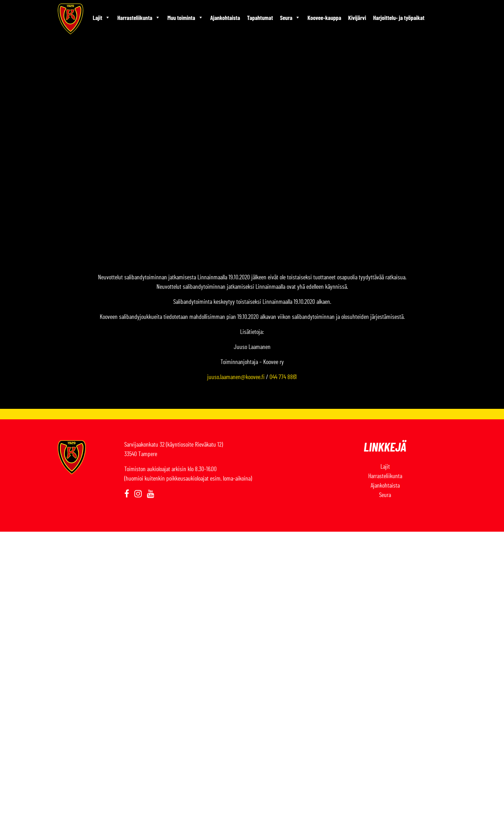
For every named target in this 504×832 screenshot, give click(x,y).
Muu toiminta (185, 18)
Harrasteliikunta (139, 18)
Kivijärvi (357, 18)
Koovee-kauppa (324, 18)
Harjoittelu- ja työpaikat (399, 18)
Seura (290, 18)
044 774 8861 (283, 377)
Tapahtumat (260, 18)
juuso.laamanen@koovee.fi (236, 377)
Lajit (101, 18)
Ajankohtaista (225, 18)
